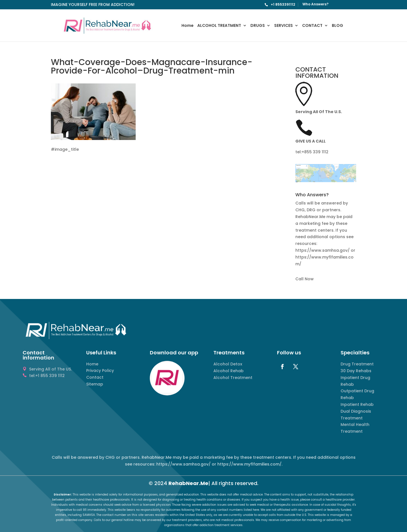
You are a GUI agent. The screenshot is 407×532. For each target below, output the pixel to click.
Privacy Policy (100, 371)
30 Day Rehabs (356, 371)
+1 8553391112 (283, 4)
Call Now (305, 279)
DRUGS (258, 26)
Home (188, 26)
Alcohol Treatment (233, 378)
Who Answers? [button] (312, 195)
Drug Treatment (357, 364)
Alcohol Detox (228, 364)
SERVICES (283, 26)
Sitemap (95, 384)
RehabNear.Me (188, 483)
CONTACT (312, 26)
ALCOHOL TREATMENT (219, 26)
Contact (95, 377)
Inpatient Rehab (357, 404)
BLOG (337, 26)
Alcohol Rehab (229, 371)
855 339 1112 (316, 152)
